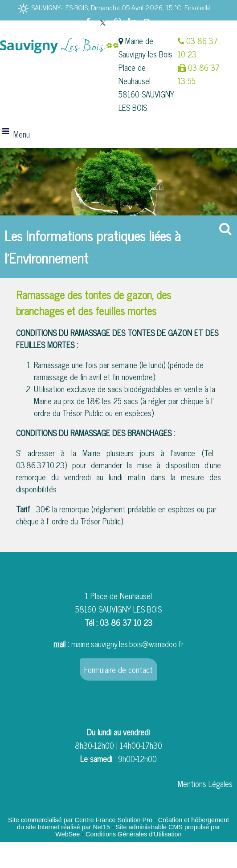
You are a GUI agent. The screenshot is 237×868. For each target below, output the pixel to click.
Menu (22, 134)
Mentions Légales (205, 783)
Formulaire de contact (118, 669)
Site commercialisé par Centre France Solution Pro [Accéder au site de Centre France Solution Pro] (80, 820)
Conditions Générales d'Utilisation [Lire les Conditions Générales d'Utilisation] (134, 834)
